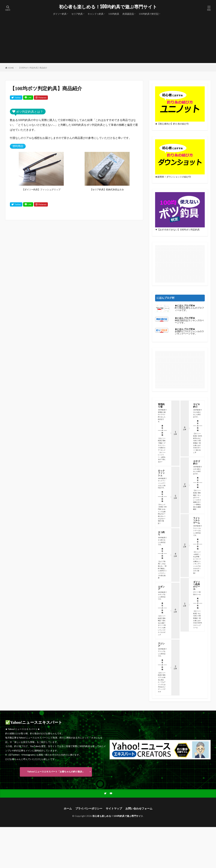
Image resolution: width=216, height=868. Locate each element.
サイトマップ (114, 808)
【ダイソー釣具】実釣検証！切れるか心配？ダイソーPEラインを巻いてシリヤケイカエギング (162, 625)
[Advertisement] (108, 42)
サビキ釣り (197, 405)
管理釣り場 (161, 405)
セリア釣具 (77, 14)
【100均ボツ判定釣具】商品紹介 (33, 68)
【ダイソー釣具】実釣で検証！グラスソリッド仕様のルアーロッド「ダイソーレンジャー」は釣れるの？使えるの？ (162, 450)
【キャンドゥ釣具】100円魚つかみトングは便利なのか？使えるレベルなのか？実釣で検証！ (162, 514)
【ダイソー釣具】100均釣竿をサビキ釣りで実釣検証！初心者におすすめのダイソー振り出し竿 (198, 443)
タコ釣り (161, 533)
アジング (161, 645)
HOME (11, 68)
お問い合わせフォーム (139, 808)
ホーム (68, 808)
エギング (161, 588)
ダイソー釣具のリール (197, 585)
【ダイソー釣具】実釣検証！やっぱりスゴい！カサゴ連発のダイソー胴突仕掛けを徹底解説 (197, 500)
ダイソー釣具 (60, 14)
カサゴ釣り (197, 462)
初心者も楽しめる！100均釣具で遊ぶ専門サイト (108, 7)
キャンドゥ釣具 (95, 14)
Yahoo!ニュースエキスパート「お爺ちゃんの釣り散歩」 (56, 771)
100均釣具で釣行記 (149, 14)
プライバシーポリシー (89, 808)
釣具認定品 (128, 14)
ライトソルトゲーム (197, 520)
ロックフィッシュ (161, 473)
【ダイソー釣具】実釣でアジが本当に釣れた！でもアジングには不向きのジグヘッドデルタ (162, 682)
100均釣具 (114, 14)
